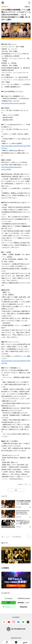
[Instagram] (14, 622)
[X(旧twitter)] (4, 622)
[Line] (23, 622)
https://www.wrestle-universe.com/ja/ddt (13, 103)
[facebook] (18, 622)
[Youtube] (9, 622)
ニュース (8, 537)
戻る (16, 490)
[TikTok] (28, 622)
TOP (2, 537)
